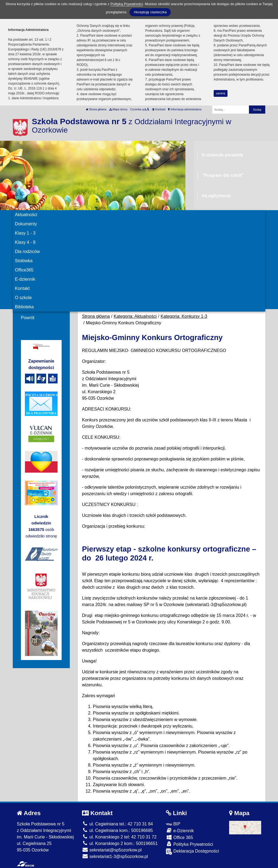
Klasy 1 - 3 (25, 233)
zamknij (220, 93)
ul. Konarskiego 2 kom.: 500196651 (120, 843)
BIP (173, 824)
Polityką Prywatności (127, 4)
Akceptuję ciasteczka (150, 12)
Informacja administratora (185, 109)
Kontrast (159, 109)
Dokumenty (26, 224)
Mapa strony (118, 109)
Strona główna (96, 109)
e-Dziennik (180, 830)
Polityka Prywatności (189, 844)
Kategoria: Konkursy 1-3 (184, 316)
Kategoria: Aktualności (135, 316)
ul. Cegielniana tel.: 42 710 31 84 (117, 824)
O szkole (23, 298)
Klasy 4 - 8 (25, 242)
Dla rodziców (27, 252)
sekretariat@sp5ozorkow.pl (112, 850)
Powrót (28, 318)
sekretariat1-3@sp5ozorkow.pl (115, 856)
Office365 (24, 270)
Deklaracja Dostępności (192, 852)
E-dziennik (25, 279)
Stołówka (24, 261)
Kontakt (22, 288)
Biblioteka (24, 307)
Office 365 (179, 837)
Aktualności (26, 215)
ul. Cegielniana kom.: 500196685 (117, 830)
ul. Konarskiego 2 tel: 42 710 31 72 (119, 837)
